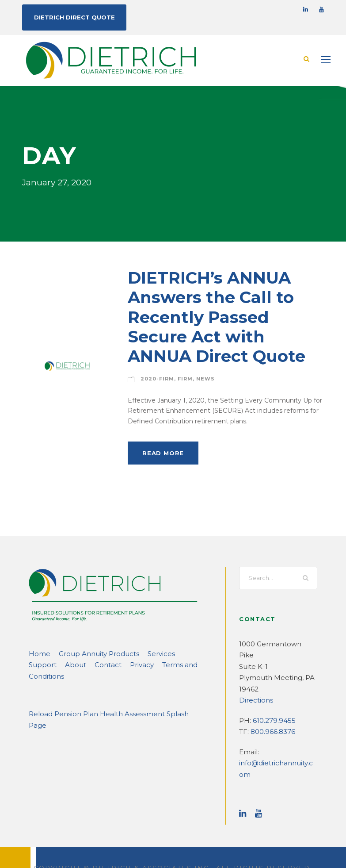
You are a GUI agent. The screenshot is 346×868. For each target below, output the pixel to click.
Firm (179, 378)
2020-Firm (155, 378)
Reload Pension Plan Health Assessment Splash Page (109, 702)
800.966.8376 (271, 720)
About (37, 664)
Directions (254, 689)
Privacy (97, 664)
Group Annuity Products (90, 653)
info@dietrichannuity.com (276, 751)
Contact (66, 664)
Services (146, 653)
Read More (162, 452)
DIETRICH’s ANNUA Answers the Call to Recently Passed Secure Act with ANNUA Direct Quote (222, 317)
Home (38, 653)
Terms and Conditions (148, 664)
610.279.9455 (273, 709)
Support (179, 653)
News (198, 378)
